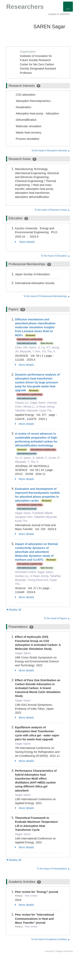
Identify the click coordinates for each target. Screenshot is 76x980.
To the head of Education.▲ (55, 256)
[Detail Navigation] (68, 7)
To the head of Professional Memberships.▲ (47, 296)
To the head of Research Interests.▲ (51, 151)
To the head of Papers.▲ (57, 618)
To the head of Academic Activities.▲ (51, 939)
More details (25, 242)
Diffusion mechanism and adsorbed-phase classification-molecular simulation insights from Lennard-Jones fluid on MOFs (36, 327)
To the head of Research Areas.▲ (52, 210)
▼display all (14, 610)
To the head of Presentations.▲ (53, 869)
